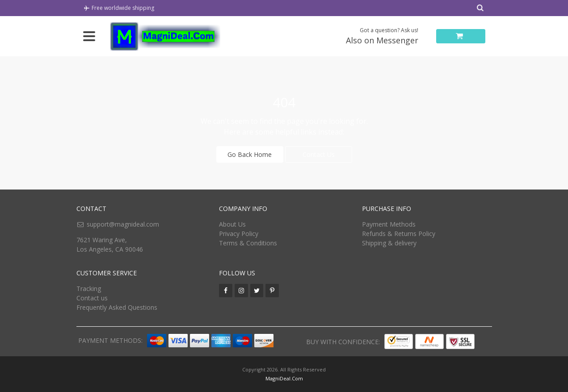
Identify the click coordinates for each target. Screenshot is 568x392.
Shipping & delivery (389, 243)
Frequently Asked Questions (117, 307)
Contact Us (319, 154)
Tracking (89, 289)
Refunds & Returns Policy (399, 234)
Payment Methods (389, 224)
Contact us (92, 298)
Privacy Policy (239, 234)
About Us (232, 224)
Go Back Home (250, 154)
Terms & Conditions (248, 243)
